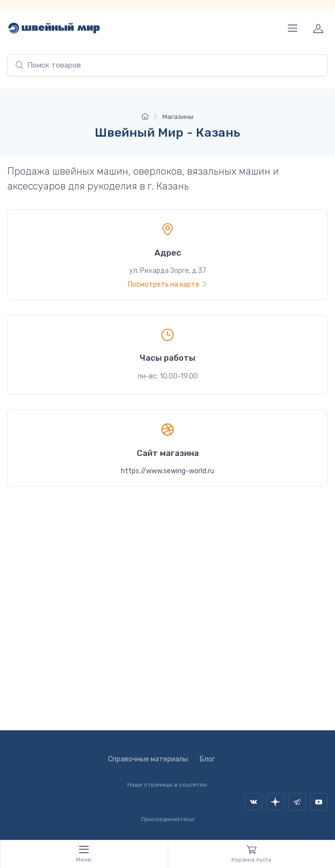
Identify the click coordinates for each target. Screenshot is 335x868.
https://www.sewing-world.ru (167, 471)
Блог (207, 759)
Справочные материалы (148, 759)
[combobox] (167, 65)
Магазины (178, 117)
